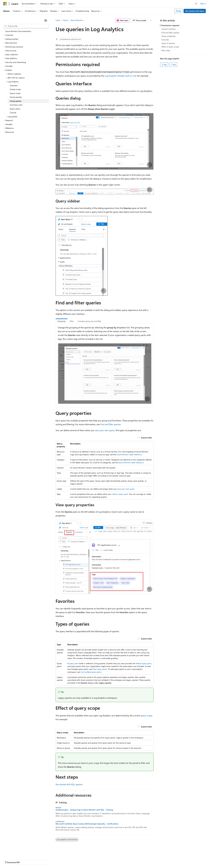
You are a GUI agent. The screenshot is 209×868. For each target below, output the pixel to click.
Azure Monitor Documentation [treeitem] (18, 31)
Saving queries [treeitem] (16, 97)
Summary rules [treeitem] (16, 105)
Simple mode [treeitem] (15, 89)
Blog (37, 860)
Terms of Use (99, 860)
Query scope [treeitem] (15, 93)
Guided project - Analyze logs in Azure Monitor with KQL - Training (84, 810)
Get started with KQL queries (69, 784)
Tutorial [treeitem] (13, 113)
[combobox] (26, 26)
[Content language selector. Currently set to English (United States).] (16, 853)
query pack (74, 663)
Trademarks (113, 860)
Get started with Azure (195, 11)
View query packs (100, 669)
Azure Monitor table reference (129, 454)
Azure (65, 20)
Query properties (169, 36)
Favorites (165, 40)
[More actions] (151, 20)
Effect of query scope (170, 47)
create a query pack (120, 494)
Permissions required (170, 25)
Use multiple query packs (91, 672)
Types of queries (168, 43)
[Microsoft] (5, 4)
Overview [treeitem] (14, 85)
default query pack (144, 663)
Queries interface (169, 29)
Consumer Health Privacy (78, 860)
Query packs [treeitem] (15, 109)
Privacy (59, 860)
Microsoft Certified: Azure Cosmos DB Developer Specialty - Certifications (87, 824)
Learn (58, 20)
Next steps (166, 50)
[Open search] (196, 4)
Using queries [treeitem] (16, 101)
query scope (146, 715)
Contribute (49, 860)
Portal (178, 11)
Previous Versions (25, 860)
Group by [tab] (62, 321)
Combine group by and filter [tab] (89, 321)
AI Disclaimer (9, 860)
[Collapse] (46, 20)
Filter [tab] (72, 321)
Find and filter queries (110, 424)
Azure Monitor (77, 20)
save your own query (105, 430)
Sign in (203, 3)
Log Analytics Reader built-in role (120, 76)
